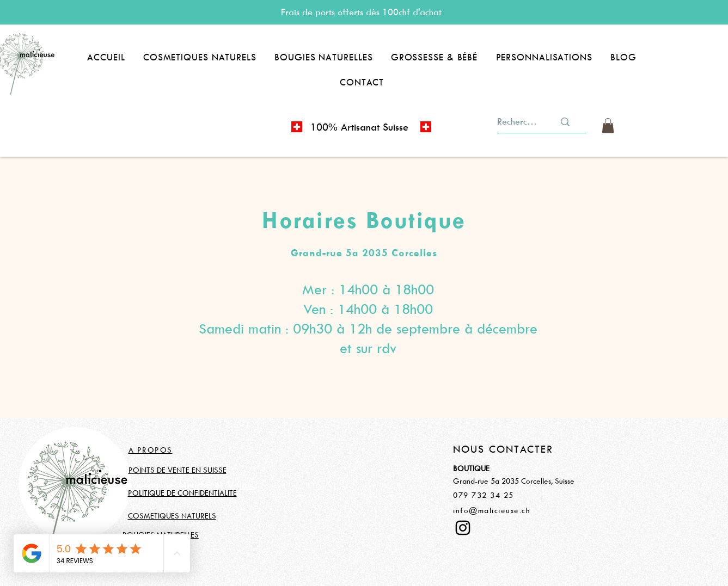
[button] (200, 57)
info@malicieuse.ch (492, 510)
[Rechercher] (518, 122)
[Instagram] (463, 528)
